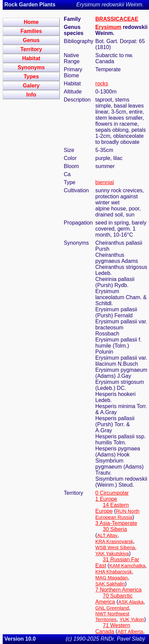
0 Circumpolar (112, 493)
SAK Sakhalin (110, 584)
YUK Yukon (132, 619)
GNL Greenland (112, 608)
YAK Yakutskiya (112, 554)
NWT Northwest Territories (112, 617)
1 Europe (106, 499)
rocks (102, 84)
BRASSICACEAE (117, 19)
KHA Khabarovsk (114, 572)
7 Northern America (118, 590)
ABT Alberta (130, 632)
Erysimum (108, 27)
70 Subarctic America (114, 599)
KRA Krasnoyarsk (114, 541)
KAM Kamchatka (127, 566)
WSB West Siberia (115, 548)
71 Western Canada (113, 628)
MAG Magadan (112, 578)
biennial (105, 182)
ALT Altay (107, 535)
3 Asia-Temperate (116, 523)
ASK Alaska (131, 602)
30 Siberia (115, 529)
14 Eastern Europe (112, 508)
